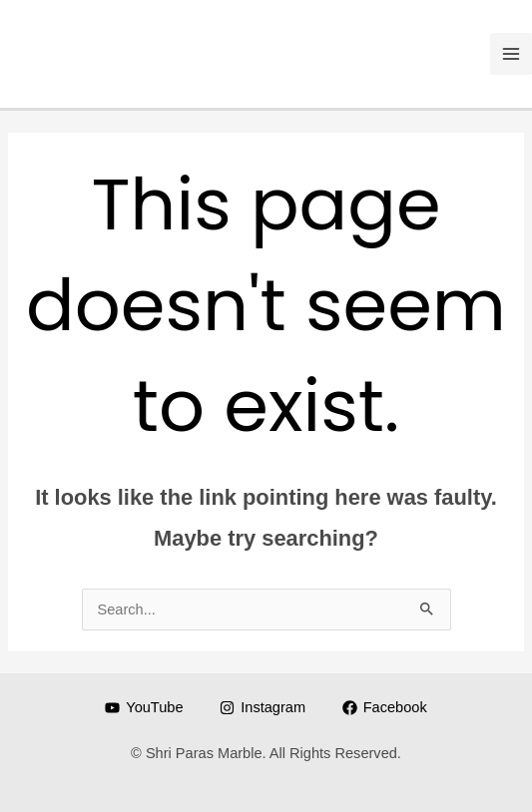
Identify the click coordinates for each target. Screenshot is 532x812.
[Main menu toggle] (511, 54)
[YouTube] (144, 708)
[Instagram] (262, 708)
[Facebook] (385, 708)
